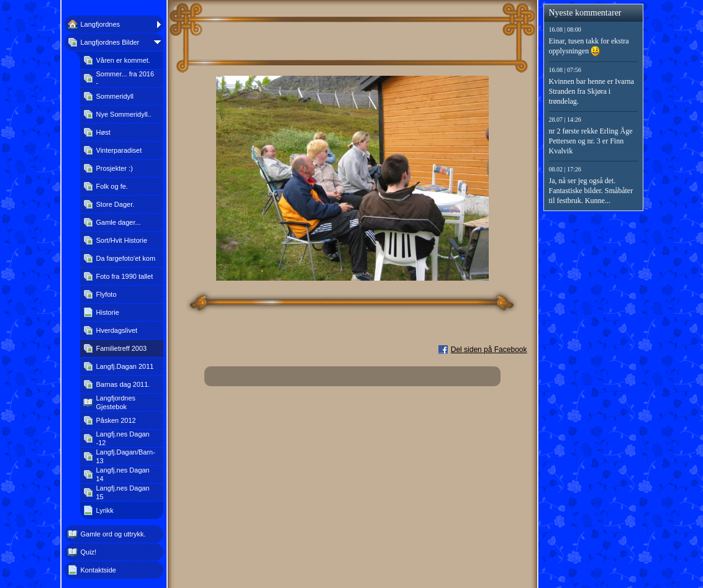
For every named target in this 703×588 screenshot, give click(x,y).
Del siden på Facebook (489, 350)
